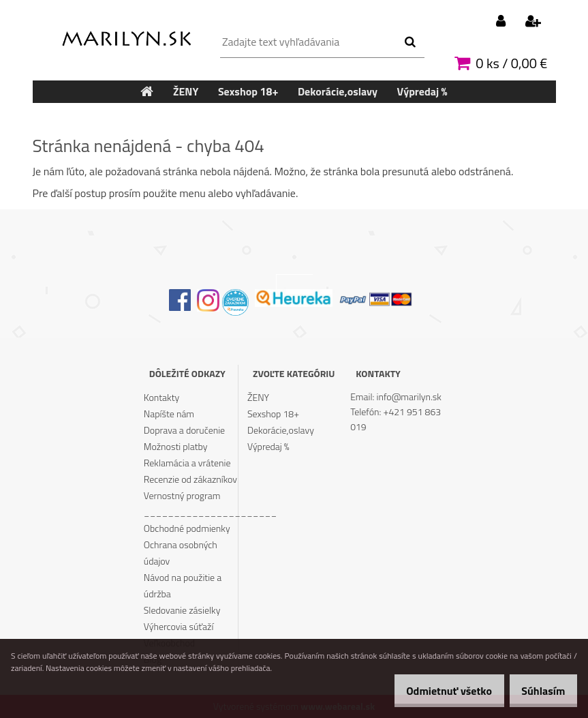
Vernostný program (182, 495)
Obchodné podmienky (187, 528)
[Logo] (126, 35)
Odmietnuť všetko (434, 691)
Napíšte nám (169, 414)
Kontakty (161, 397)
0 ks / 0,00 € (511, 63)
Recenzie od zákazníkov (190, 479)
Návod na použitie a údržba (183, 585)
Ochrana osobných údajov (181, 553)
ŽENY (258, 397)
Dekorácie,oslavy (281, 430)
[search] (410, 42)
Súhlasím (538, 691)
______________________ (191, 512)
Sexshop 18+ (273, 414)
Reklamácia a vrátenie (187, 463)
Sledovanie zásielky (182, 610)
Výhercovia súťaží (179, 626)
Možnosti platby (176, 446)
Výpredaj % (268, 446)
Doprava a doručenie (184, 430)
